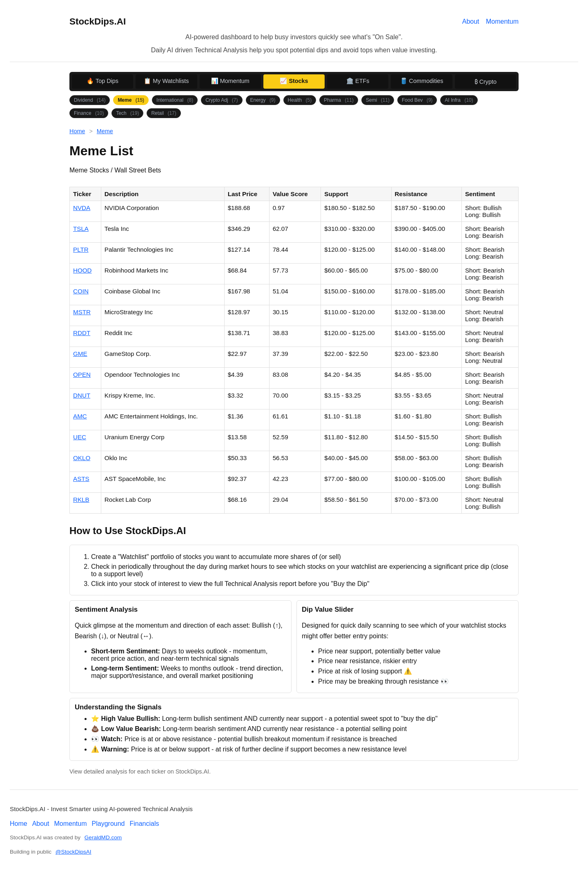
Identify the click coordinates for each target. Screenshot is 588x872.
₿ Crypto (486, 82)
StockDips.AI (98, 21)
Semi (378, 100)
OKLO (82, 458)
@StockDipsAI (73, 852)
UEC (80, 437)
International (175, 100)
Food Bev (417, 100)
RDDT (82, 333)
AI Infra (459, 100)
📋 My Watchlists (166, 81)
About (471, 21)
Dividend (90, 100)
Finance (89, 113)
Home (77, 131)
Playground (108, 824)
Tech (127, 113)
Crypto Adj (222, 100)
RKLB (81, 500)
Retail (164, 113)
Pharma (339, 100)
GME (80, 354)
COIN (81, 291)
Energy (263, 100)
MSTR (82, 312)
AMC (80, 416)
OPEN (82, 375)
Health (300, 100)
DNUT (82, 395)
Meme (131, 100)
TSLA (81, 229)
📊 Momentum (230, 81)
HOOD (82, 270)
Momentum (502, 21)
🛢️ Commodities (422, 81)
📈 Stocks (294, 81)
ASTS (81, 479)
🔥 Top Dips (102, 81)
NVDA (82, 208)
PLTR (81, 249)
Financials (144, 824)
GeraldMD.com (103, 837)
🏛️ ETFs (358, 81)
